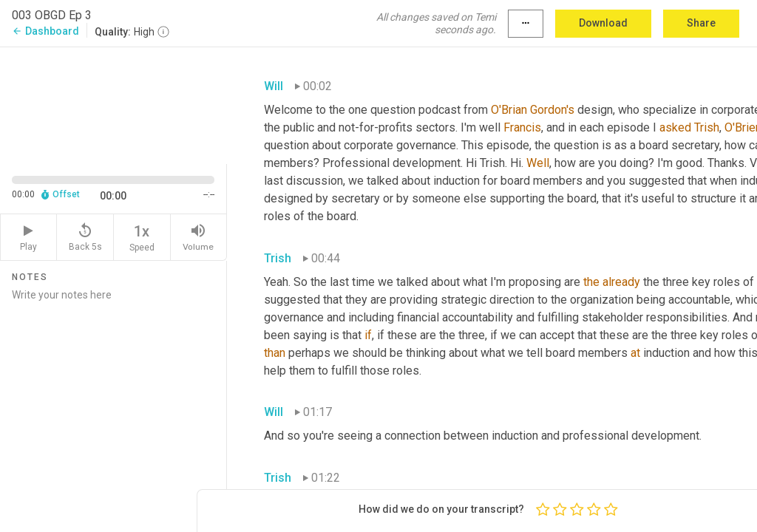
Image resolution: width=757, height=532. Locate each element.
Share (701, 23)
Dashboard (45, 31)
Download (603, 23)
